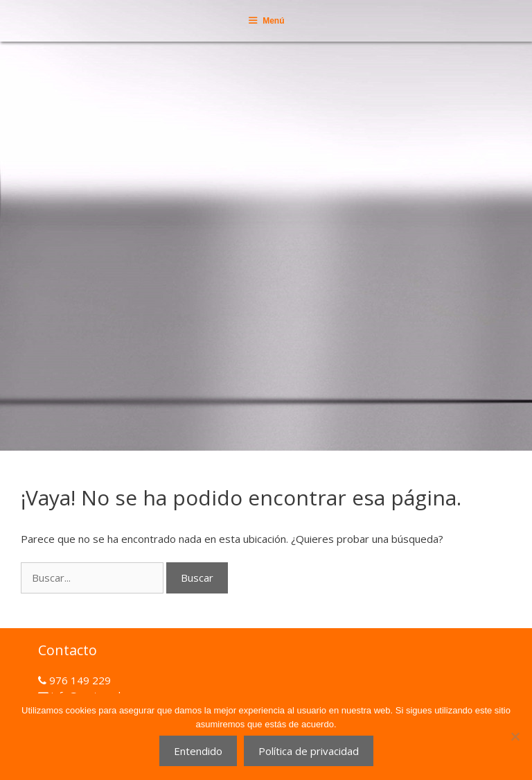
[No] (515, 736)
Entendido (198, 751)
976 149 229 (79, 680)
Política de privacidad (309, 751)
